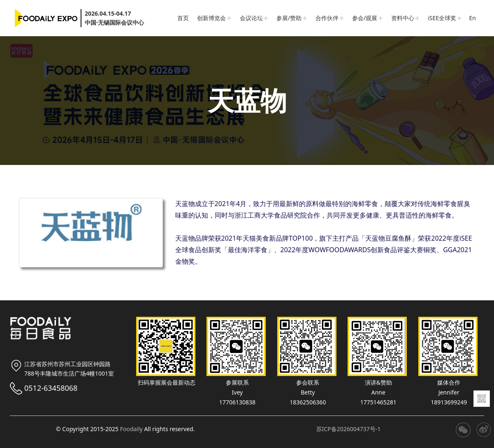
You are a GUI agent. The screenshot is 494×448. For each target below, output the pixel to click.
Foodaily (131, 429)
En (473, 18)
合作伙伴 (327, 18)
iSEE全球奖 (442, 18)
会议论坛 (251, 18)
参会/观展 (365, 18)
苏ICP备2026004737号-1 (349, 429)
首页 (183, 18)
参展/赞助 (289, 18)
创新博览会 (211, 18)
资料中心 (403, 18)
